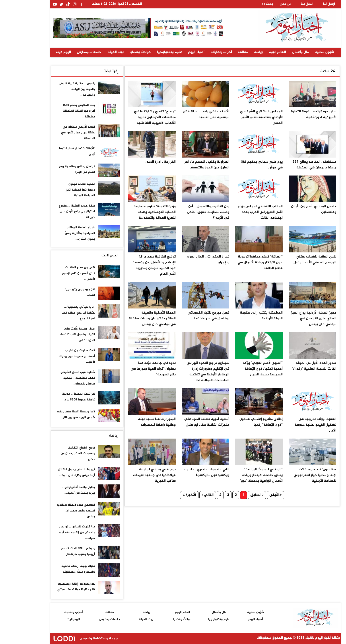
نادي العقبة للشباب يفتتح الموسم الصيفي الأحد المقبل (293, 260)
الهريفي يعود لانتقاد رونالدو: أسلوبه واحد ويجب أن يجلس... (54, 511)
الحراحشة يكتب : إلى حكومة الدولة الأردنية (239, 316)
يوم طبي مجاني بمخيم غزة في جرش (240, 165)
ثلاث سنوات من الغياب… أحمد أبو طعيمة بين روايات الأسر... (54, 356)
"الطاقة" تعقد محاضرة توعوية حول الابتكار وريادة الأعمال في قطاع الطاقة (238, 262)
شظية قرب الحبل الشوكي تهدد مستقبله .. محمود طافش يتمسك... (55, 378)
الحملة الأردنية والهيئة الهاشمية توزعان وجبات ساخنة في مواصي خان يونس (130, 319)
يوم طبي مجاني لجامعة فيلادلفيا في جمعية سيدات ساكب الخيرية (132, 475)
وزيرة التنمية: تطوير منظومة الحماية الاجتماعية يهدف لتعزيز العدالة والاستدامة (132, 212)
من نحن (263, 4)
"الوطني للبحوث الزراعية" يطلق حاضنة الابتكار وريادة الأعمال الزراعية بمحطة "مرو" (239, 475)
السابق (235, 495)
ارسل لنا (307, 4)
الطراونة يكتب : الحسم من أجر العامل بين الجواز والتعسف (185, 165)
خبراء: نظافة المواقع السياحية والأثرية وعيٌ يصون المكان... (58, 233)
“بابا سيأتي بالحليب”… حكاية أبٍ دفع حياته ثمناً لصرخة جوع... (56, 313)
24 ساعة (305, 71)
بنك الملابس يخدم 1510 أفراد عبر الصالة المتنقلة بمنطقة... (56, 111)
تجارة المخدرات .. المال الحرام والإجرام (186, 260)
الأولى (253, 495)
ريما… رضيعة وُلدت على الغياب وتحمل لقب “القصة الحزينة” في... (55, 335)
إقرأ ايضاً (89, 71)
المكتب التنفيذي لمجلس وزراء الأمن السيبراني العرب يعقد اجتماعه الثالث (238, 212)
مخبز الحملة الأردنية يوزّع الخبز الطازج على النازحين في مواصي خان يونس (291, 319)
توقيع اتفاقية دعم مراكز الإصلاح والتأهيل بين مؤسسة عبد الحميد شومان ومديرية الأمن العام (132, 265)
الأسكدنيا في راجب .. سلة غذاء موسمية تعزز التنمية (184, 114)
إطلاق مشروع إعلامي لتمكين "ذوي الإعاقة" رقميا (239, 422)
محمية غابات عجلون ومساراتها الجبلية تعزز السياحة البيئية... (58, 190)
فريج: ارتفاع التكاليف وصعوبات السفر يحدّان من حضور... (55, 454)
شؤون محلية (302, 52)
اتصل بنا (285, 4)
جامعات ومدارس (67, 52)
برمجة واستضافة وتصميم (62, 639)
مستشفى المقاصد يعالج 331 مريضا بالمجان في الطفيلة (292, 165)
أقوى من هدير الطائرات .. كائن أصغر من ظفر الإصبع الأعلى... (56, 273)
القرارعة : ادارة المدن (138, 162)
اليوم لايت (41, 52)
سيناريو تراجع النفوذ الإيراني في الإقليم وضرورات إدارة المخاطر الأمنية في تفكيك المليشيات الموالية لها (186, 372)
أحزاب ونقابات (199, 52)
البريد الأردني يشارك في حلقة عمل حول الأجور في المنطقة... (56, 133)
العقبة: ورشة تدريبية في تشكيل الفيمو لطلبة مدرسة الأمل (293, 425)
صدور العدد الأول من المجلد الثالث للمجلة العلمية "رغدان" (292, 366)
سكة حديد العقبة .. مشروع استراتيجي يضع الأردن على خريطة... (54, 212)
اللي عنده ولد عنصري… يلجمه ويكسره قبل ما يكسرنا (184, 472)
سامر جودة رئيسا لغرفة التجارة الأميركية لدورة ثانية (291, 114)
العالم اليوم (255, 52)
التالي (185, 495)
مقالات (221, 52)
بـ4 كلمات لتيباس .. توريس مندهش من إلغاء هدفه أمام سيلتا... (54, 532)
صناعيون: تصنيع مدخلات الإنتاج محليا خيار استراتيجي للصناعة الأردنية (293, 475)
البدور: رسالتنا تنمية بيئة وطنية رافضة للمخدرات (134, 422)
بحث (245, 4)
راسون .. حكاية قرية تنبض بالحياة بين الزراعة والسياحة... (55, 89)
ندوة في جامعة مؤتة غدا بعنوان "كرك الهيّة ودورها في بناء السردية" (131, 369)
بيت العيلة (93, 52)
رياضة (236, 52)
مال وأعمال (278, 52)
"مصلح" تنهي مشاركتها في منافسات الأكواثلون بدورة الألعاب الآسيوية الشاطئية (132, 117)
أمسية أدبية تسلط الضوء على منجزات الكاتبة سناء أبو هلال (184, 422)
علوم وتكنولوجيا (147, 52)
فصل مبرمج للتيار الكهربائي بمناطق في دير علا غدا (186, 316)
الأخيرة (167, 495)
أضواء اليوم (174, 52)
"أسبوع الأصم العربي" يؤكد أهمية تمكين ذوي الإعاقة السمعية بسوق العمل (240, 369)
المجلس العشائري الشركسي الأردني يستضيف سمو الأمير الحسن (239, 117)
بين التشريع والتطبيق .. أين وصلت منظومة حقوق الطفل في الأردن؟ (186, 212)
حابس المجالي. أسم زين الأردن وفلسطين (291, 209)
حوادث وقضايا (118, 52)
